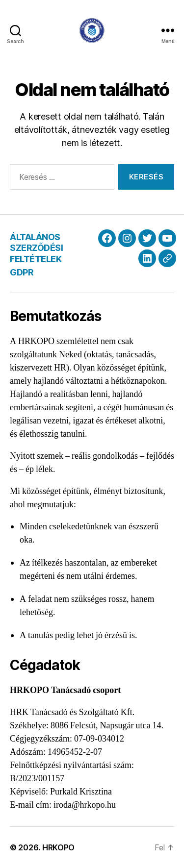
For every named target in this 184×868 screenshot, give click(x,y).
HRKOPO (58, 847)
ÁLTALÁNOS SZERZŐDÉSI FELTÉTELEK (36, 248)
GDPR (22, 272)
